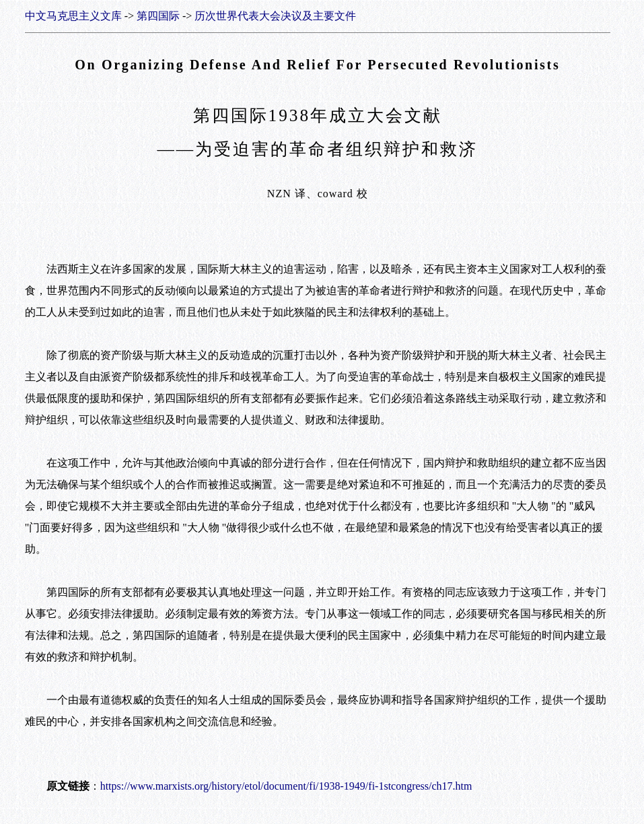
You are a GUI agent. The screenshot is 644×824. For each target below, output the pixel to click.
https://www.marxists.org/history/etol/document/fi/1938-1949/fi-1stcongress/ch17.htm (286, 786)
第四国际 (158, 16)
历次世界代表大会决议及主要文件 (275, 16)
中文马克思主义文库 (73, 16)
